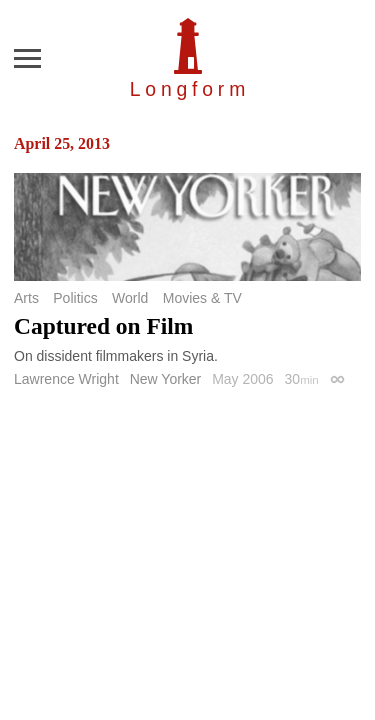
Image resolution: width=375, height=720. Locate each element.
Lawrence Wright (66, 379)
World (130, 298)
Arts (26, 298)
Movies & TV (202, 298)
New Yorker (166, 379)
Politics (75, 298)
